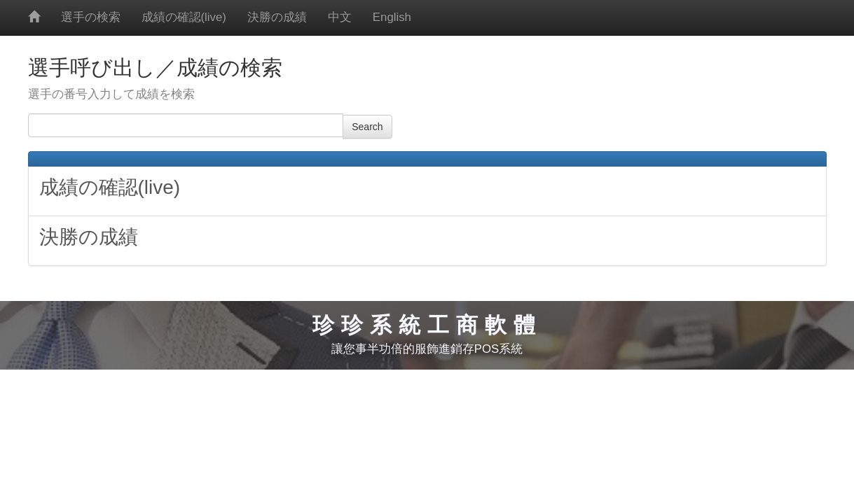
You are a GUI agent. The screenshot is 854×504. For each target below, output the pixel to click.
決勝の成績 (277, 17)
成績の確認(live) (184, 17)
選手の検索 (91, 17)
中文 (340, 17)
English (392, 17)
